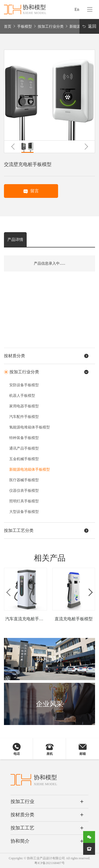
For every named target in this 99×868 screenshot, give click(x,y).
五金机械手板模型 (24, 459)
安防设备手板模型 (24, 385)
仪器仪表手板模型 (24, 491)
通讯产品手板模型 (24, 448)
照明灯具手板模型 (24, 501)
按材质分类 (22, 815)
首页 (8, 27)
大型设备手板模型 (24, 512)
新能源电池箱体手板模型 (30, 469)
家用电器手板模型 (24, 406)
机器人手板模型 (22, 396)
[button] (13, 147)
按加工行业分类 (51, 27)
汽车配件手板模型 (24, 417)
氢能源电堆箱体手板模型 (30, 427)
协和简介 (20, 841)
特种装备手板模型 (24, 438)
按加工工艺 (22, 828)
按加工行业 (22, 802)
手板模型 (25, 27)
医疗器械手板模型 (24, 480)
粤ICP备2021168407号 (49, 863)
